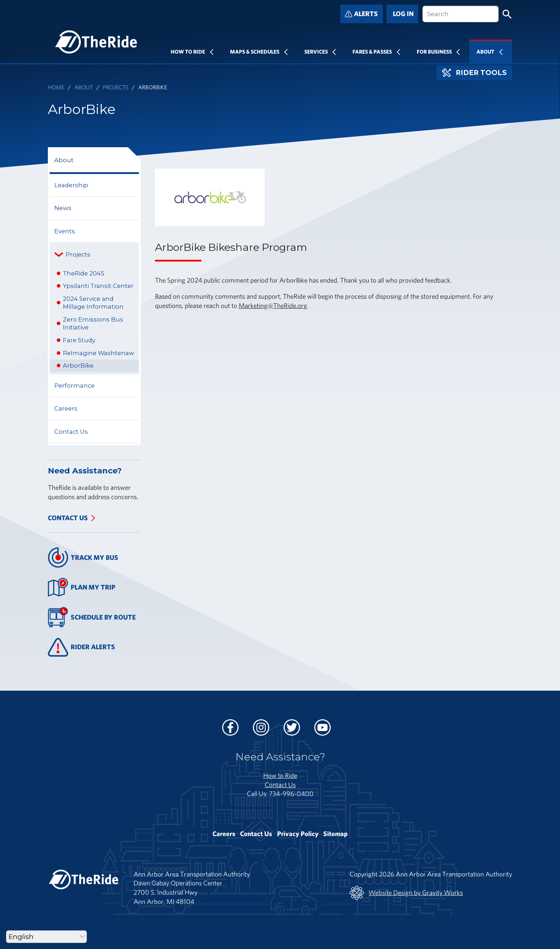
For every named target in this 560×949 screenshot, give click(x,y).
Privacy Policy (298, 834)
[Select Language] (46, 937)
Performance (74, 386)
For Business (434, 51)
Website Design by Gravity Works (406, 893)
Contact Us (71, 432)
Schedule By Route (92, 617)
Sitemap (335, 834)
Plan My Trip (82, 587)
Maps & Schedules (255, 51)
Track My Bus (83, 558)
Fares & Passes (372, 51)
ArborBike (78, 366)
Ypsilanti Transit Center (98, 286)
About (485, 51)
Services (316, 51)
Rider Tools (474, 73)
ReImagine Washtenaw (99, 353)
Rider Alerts (81, 647)
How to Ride (280, 775)
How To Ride (188, 51)
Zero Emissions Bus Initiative (93, 323)
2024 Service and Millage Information (93, 303)
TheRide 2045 (84, 273)
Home (56, 87)
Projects (116, 87)
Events (65, 231)
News (63, 208)
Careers (66, 408)
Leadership (71, 185)
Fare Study (79, 340)
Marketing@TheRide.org (273, 305)
